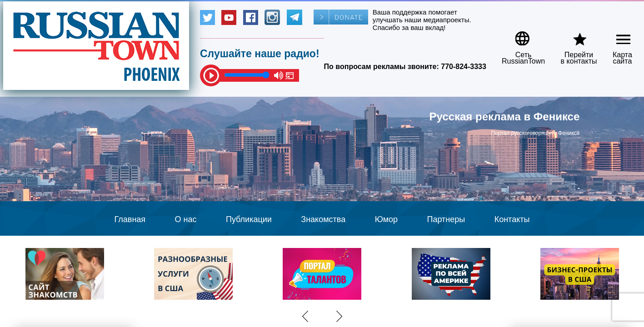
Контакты (512, 219)
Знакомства (323, 219)
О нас (186, 219)
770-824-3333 (464, 67)
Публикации (249, 219)
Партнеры (446, 219)
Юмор (386, 219)
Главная (130, 219)
